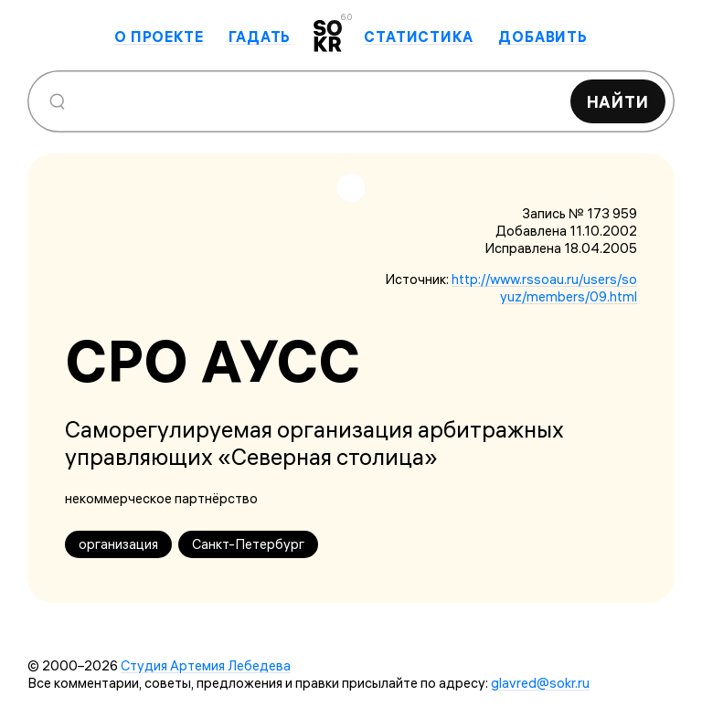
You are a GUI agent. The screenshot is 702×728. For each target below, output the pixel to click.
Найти (618, 102)
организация (118, 544)
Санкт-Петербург (248, 544)
